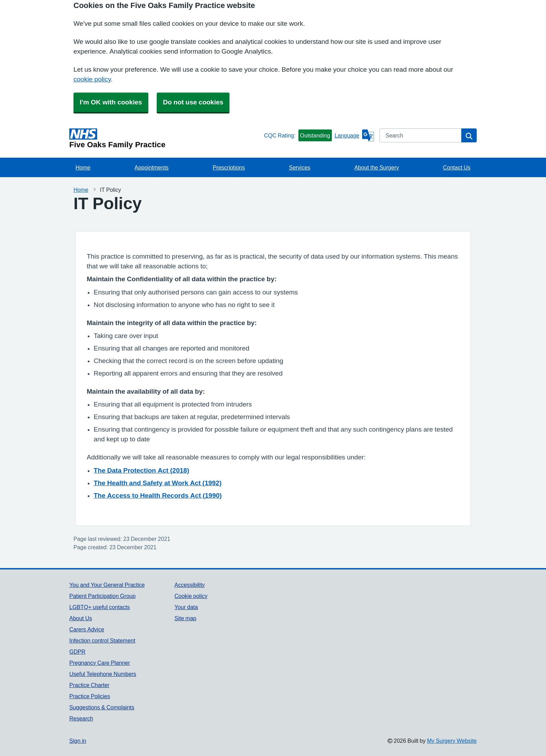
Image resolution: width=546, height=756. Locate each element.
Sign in (78, 741)
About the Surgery (377, 167)
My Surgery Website (452, 741)
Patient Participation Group (102, 596)
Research (81, 718)
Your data (186, 607)
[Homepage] (165, 139)
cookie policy (92, 79)
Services (300, 167)
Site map (185, 618)
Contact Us (457, 167)
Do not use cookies (193, 102)
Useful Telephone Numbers (103, 674)
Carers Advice (87, 629)
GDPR (77, 652)
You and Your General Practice (107, 585)
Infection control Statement (102, 640)
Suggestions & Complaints (102, 707)
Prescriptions (229, 167)
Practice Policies (90, 696)
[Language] (354, 135)
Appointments (151, 167)
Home (83, 167)
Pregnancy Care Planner (100, 663)
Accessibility (190, 585)
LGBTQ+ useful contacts (100, 607)
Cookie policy (191, 596)
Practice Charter (89, 685)
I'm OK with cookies (111, 102)
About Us (81, 618)
